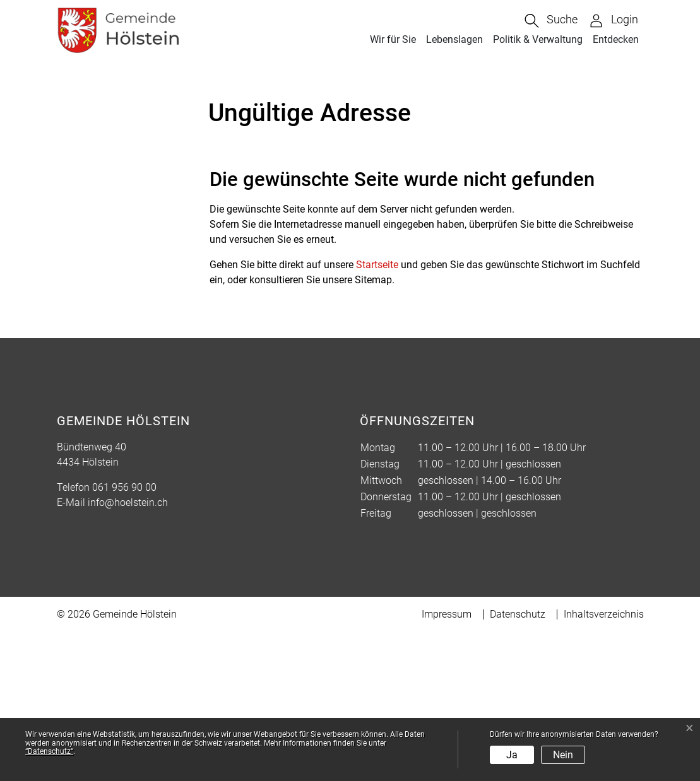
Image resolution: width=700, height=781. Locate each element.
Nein (563, 755)
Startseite (377, 414)
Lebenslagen (454, 39)
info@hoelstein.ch (128, 651)
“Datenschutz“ (49, 751)
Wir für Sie (393, 39)
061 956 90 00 (124, 636)
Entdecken (616, 39)
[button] (551, 21)
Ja (512, 755)
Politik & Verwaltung (538, 39)
